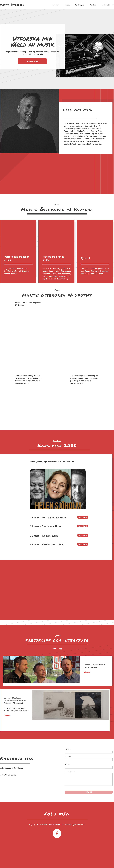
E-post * (68, 757)
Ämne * (68, 764)
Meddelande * (70, 772)
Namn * (68, 749)
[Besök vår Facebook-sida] (57, 833)
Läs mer (87, 672)
